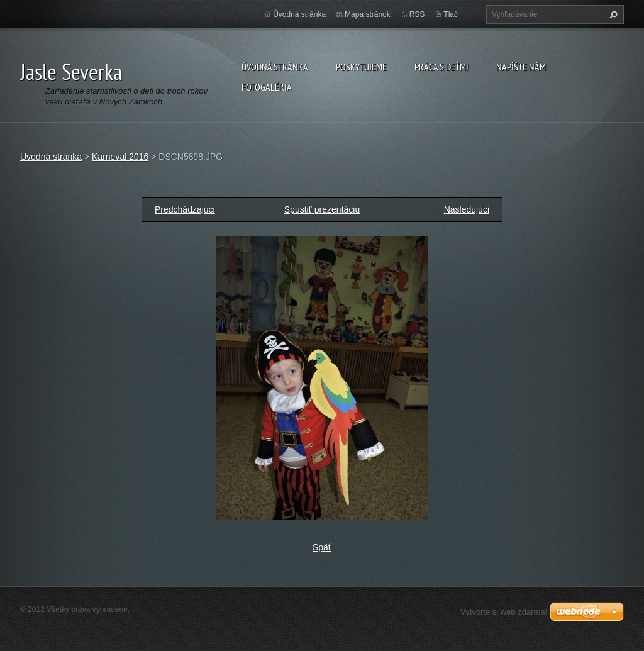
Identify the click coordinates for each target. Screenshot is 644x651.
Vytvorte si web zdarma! (504, 612)
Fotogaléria (267, 87)
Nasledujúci (467, 209)
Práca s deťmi (441, 67)
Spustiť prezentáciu (322, 209)
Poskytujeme (361, 67)
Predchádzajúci (185, 209)
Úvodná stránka (275, 67)
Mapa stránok (368, 14)
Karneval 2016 (120, 157)
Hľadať (612, 14)
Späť (322, 547)
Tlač (451, 14)
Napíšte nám (521, 67)
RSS (417, 14)
